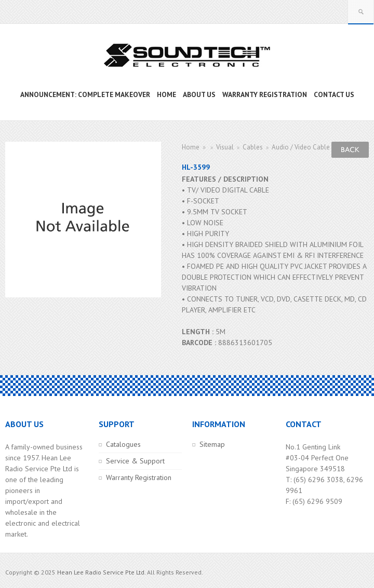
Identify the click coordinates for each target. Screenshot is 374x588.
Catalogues (123, 444)
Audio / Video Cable (301, 147)
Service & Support (135, 461)
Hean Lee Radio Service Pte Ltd (101, 572)
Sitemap (212, 444)
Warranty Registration (139, 477)
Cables (253, 147)
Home (191, 147)
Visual (225, 147)
